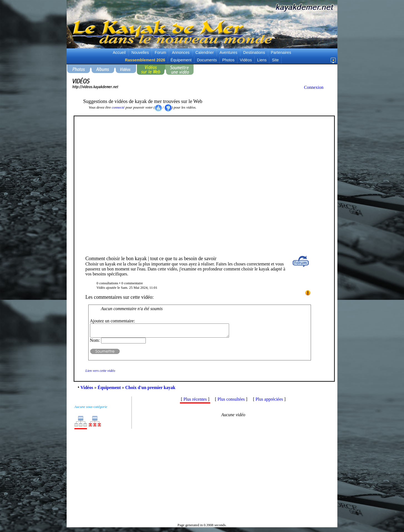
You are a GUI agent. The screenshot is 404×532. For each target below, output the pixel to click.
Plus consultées (231, 402)
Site (275, 60)
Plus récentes (195, 402)
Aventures (229, 52)
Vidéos (246, 60)
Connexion (314, 87)
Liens (262, 60)
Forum (160, 52)
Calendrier (205, 52)
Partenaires (281, 52)
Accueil (119, 52)
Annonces (181, 52)
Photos (228, 60)
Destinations (254, 52)
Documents (207, 60)
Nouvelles (140, 52)
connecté (118, 107)
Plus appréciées (269, 402)
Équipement (181, 60)
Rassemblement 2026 (145, 60)
